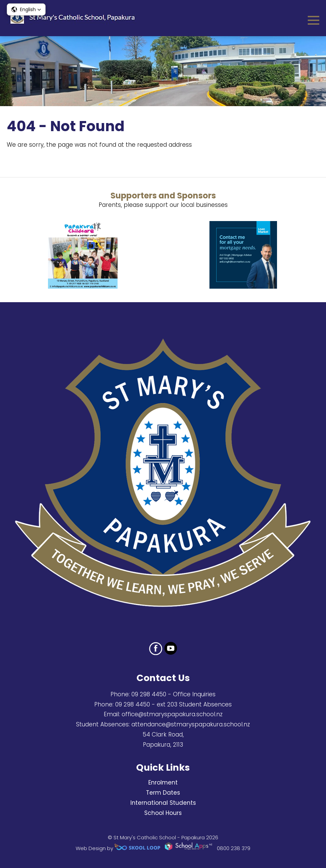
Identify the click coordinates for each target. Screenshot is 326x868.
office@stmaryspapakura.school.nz (172, 714)
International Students (163, 803)
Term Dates (163, 793)
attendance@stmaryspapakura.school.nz (191, 724)
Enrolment (163, 782)
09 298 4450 (149, 694)
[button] (26, 9)
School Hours (163, 813)
